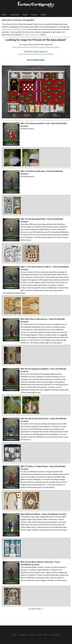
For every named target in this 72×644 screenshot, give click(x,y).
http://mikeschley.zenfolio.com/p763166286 (36, 54)
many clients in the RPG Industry (14, 29)
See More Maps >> (36, 609)
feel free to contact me (30, 35)
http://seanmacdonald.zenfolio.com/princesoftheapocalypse (36, 47)
